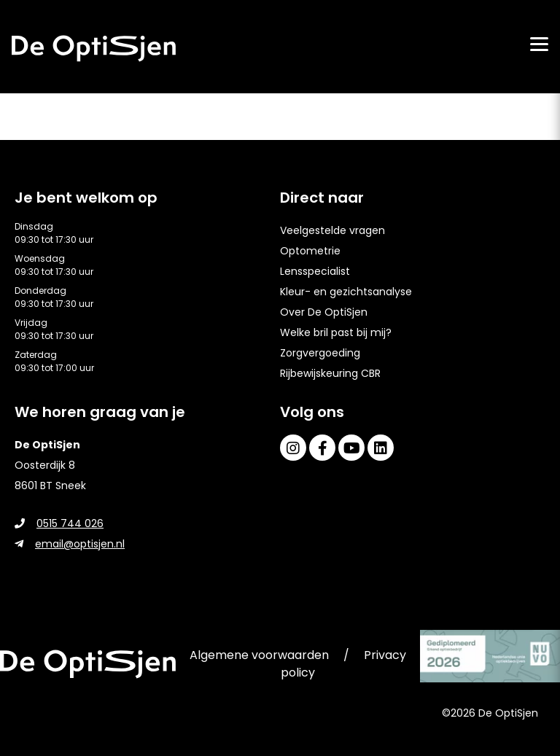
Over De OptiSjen (324, 312)
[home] (94, 48)
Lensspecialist (315, 271)
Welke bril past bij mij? (336, 332)
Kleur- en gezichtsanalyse (346, 292)
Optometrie (310, 251)
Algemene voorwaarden (259, 655)
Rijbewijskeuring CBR (330, 373)
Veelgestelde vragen (332, 230)
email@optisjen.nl (70, 544)
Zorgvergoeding (320, 353)
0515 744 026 (59, 523)
